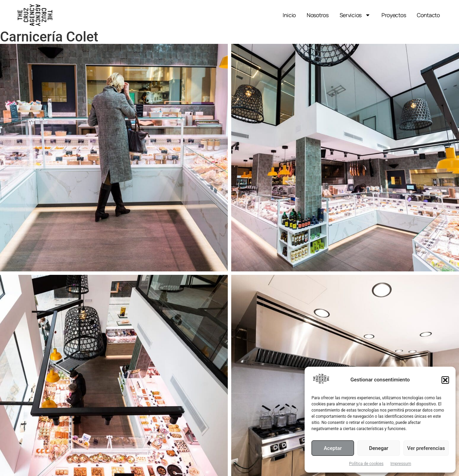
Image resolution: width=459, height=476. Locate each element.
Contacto (428, 15)
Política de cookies (367, 464)
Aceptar (333, 448)
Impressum (401, 464)
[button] (445, 380)
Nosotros (318, 15)
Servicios (355, 15)
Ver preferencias (426, 448)
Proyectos (394, 15)
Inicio (289, 15)
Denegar (379, 448)
